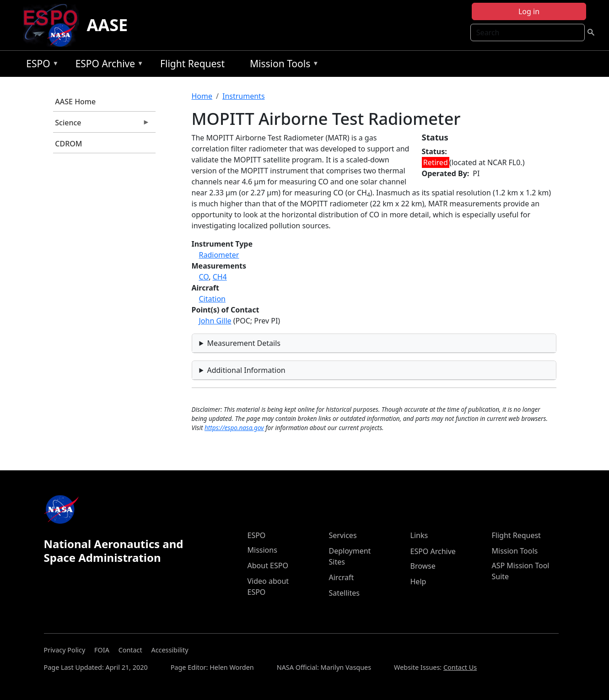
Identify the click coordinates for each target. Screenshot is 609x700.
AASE (107, 25)
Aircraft (342, 577)
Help (418, 582)
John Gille (215, 321)
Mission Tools (282, 65)
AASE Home (75, 102)
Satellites (344, 593)
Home (202, 96)
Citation (212, 299)
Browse (423, 566)
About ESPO (268, 565)
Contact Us (460, 667)
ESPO (40, 65)
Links (419, 535)
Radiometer (219, 255)
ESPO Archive (107, 65)
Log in (529, 11)
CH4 (220, 277)
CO (204, 277)
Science (102, 125)
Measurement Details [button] (244, 343)
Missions (262, 550)
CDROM (68, 144)
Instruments (244, 96)
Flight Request (192, 64)
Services (343, 535)
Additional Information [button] (246, 370)
